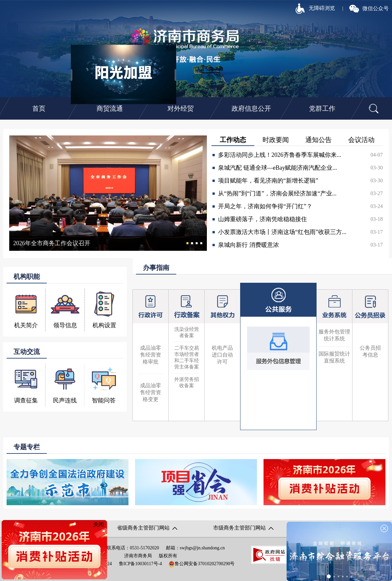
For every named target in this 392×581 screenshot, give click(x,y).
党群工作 (322, 108)
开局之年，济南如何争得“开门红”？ (265, 206)
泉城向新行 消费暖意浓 (249, 245)
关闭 (173, 51)
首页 (39, 108)
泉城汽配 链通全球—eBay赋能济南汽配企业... (278, 168)
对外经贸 (181, 108)
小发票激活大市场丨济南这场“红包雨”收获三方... (282, 232)
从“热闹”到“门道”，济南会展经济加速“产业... (277, 193)
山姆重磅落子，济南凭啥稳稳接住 (263, 219)
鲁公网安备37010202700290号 (202, 564)
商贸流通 (110, 108)
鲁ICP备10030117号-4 (140, 564)
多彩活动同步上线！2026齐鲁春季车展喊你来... (280, 155)
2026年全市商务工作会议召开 (52, 243)
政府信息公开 (251, 108)
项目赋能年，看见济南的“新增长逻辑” (268, 181)
